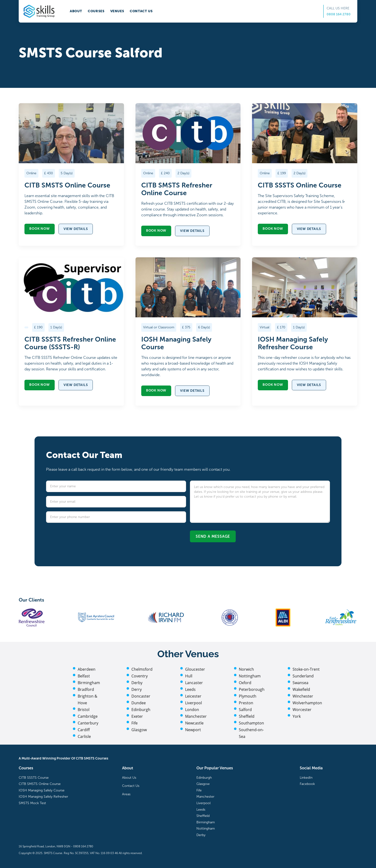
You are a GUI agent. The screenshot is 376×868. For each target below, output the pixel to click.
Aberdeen (87, 669)
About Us (129, 778)
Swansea (300, 683)
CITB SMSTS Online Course (67, 185)
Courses (96, 11)
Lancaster (194, 683)
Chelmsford (142, 669)
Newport (193, 730)
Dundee (139, 703)
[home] (39, 11)
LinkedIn (306, 778)
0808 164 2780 (339, 14)
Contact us (141, 11)
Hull (189, 676)
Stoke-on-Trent (306, 669)
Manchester (196, 716)
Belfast (84, 676)
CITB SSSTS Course (34, 778)
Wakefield (301, 689)
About (76, 11)
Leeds (190, 689)
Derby (137, 683)
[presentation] (82, 536)
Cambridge (88, 716)
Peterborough (252, 689)
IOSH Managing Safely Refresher (43, 797)
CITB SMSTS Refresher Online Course (177, 189)
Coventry (140, 676)
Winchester (303, 696)
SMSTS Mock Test (32, 803)
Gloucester (195, 669)
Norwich (246, 669)
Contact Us (131, 786)
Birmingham (89, 683)
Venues (117, 11)
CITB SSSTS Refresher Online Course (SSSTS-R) (70, 343)
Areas (126, 794)
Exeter (137, 716)
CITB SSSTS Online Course (300, 185)
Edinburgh (141, 710)
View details (76, 229)
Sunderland (303, 676)
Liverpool (194, 703)
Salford (245, 710)
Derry (137, 689)
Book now (39, 229)
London (192, 710)
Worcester (302, 710)
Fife (135, 723)
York (297, 716)
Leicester (193, 696)
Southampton (251, 723)
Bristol (84, 710)
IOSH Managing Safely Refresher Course (293, 343)
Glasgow (139, 730)
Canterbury (88, 723)
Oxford (245, 683)
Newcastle (194, 723)
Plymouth (248, 696)
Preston (246, 703)
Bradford (86, 689)
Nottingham (250, 676)
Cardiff (84, 730)
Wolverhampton (307, 703)
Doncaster (141, 696)
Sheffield (247, 716)
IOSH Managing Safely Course (176, 343)
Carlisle (84, 736)
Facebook (307, 784)
